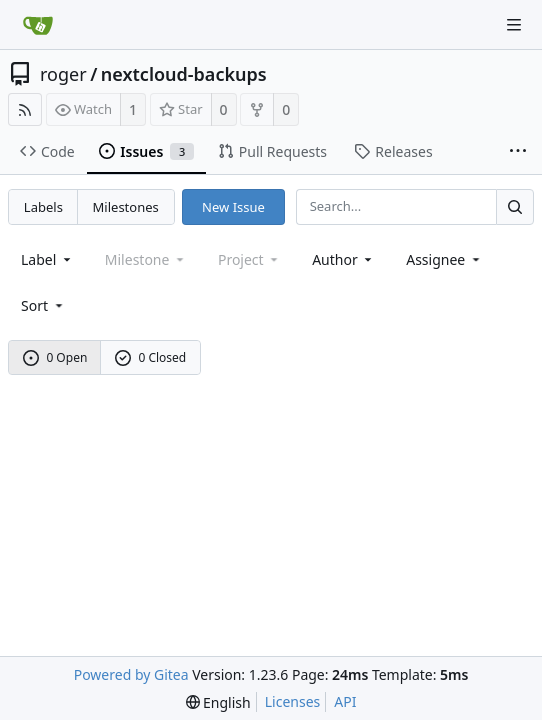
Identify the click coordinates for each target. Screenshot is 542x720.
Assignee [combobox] (444, 259)
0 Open (55, 357)
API (345, 701)
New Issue (233, 207)
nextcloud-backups (184, 74)
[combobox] (47, 259)
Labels (43, 207)
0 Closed (151, 357)
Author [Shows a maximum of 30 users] (343, 259)
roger (63, 74)
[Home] (38, 25)
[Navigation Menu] (514, 25)
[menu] (43, 305)
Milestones (126, 207)
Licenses (293, 701)
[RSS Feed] (25, 109)
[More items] (518, 152)
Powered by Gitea (131, 674)
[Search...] (515, 206)
